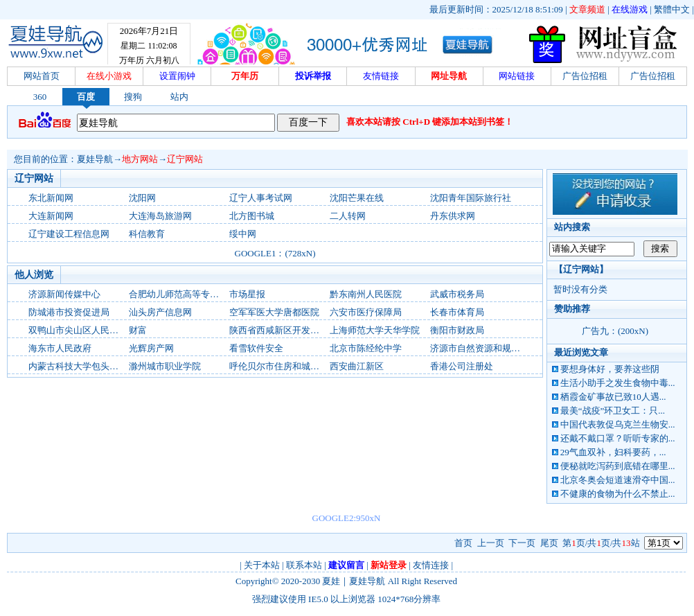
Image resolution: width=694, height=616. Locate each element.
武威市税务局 (457, 294)
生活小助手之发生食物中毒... (618, 383)
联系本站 (304, 565)
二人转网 (348, 216)
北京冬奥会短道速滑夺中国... (618, 480)
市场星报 (247, 294)
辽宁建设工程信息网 (69, 234)
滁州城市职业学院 (165, 366)
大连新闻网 (51, 216)
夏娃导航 (95, 159)
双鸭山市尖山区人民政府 (78, 330)
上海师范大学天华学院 (375, 330)
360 (40, 97)
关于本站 (262, 565)
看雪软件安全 (256, 348)
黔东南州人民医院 (366, 294)
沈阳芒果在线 (357, 198)
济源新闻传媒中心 (64, 294)
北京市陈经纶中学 (366, 348)
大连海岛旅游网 (160, 216)
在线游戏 (630, 9)
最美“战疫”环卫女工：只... (613, 411)
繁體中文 (672, 9)
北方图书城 (252, 216)
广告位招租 (585, 76)
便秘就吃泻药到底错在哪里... (618, 466)
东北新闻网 (51, 198)
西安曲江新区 (357, 366)
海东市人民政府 (60, 348)
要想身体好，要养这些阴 (610, 369)
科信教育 (147, 234)
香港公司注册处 (462, 366)
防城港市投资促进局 (69, 312)
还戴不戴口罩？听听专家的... (618, 438)
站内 (179, 97)
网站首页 (42, 76)
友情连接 (431, 565)
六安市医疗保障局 (366, 312)
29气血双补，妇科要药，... (613, 452)
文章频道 (587, 9)
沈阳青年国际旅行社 (471, 198)
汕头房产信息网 (160, 312)
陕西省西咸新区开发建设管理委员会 (301, 330)
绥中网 (243, 234)
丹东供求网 (453, 216)
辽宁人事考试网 (261, 198)
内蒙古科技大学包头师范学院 (87, 366)
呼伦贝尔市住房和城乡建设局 (288, 366)
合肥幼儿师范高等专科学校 (183, 294)
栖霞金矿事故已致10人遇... (613, 397)
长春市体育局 (457, 312)
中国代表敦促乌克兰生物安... (618, 424)
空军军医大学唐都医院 (274, 312)
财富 (138, 330)
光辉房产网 (151, 348)
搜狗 (133, 97)
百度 (86, 97)
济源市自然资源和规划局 (480, 348)
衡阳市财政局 (457, 330)
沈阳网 (142, 198)
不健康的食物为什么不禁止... (618, 494)
